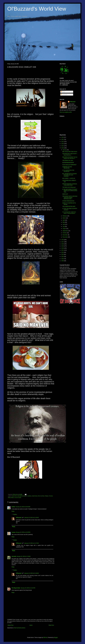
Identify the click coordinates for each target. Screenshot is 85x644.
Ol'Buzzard (19, 518)
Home (31, 625)
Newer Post (10, 625)
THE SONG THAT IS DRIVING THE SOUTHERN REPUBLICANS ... (70, 198)
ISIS (39, 496)
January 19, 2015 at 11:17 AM (31, 543)
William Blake (11, 498)
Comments (64, 94)
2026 (63, 261)
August (65, 229)
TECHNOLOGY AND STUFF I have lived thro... (70, 154)
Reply (13, 511)
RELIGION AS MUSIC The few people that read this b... (70, 158)
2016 (63, 240)
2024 (63, 257)
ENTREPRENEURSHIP (68, 163)
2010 (63, 137)
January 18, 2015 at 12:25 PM (23, 532)
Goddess (29, 496)
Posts (63, 92)
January (65, 150)
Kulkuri (13, 507)
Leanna (13, 532)
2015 (63, 148)
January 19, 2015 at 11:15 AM (31, 518)
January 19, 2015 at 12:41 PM (28, 588)
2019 (63, 246)
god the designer (23, 496)
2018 (63, 244)
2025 (63, 259)
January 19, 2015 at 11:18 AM (31, 573)
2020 (63, 248)
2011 (63, 140)
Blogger (56, 638)
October (65, 233)
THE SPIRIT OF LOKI (68, 161)
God (18, 496)
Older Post (51, 625)
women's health (18, 498)
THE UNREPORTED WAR (69, 206)
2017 (63, 242)
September (65, 231)
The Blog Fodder (16, 588)
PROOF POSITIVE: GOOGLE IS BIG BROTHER (70, 185)
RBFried (45, 638)
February (65, 216)
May (64, 222)
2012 (63, 142)
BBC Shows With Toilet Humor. (70, 152)
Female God (14, 496)
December (65, 237)
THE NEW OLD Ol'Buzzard (69, 187)
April (64, 220)
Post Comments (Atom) (19, 628)
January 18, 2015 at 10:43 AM (23, 507)
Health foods (35, 496)
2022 (63, 252)
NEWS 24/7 (65, 194)
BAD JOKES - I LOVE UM (69, 178)
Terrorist (51, 496)
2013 (63, 144)
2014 (63, 146)
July (64, 226)
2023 (63, 254)
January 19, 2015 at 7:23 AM (24, 556)
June (64, 224)
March (64, 218)
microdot (14, 556)
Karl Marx (42, 496)
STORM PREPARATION (68, 201)
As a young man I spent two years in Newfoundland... (69, 213)
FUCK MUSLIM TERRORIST (69, 165)
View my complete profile (66, 112)
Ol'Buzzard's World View (37, 9)
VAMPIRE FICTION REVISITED (67, 167)
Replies (15, 515)
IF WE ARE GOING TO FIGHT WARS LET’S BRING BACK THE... (70, 191)
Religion (47, 496)
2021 (63, 250)
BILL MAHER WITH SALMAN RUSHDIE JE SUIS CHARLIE (70, 175)
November (65, 235)
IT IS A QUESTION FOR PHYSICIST (68, 171)
